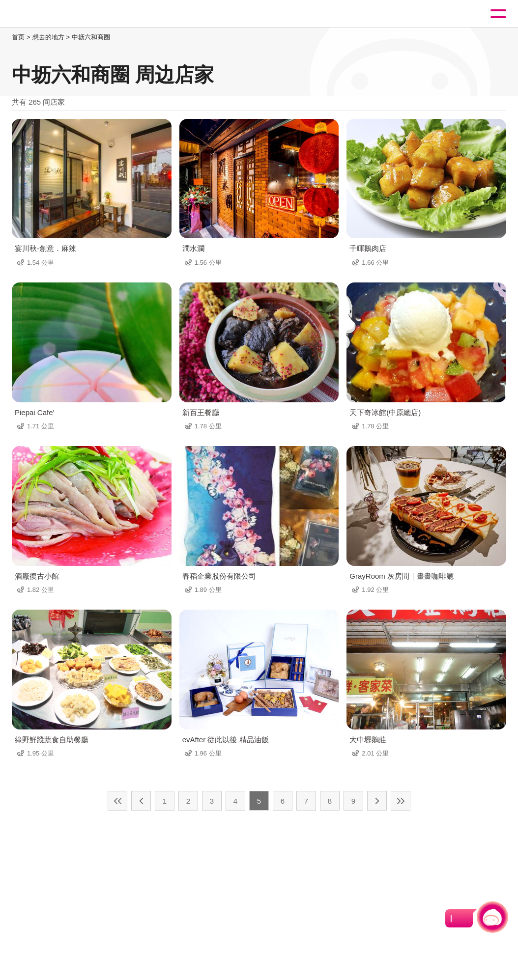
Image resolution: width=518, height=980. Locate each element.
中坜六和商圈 (91, 37)
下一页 (377, 801)
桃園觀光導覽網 (48, 14)
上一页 (141, 801)
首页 (18, 37)
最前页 (117, 801)
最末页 (401, 801)
